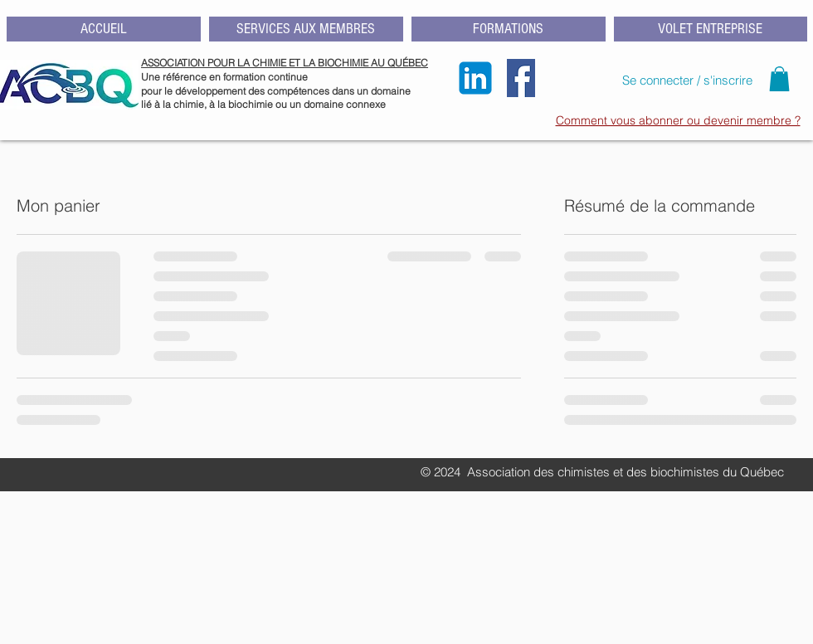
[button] (306, 29)
